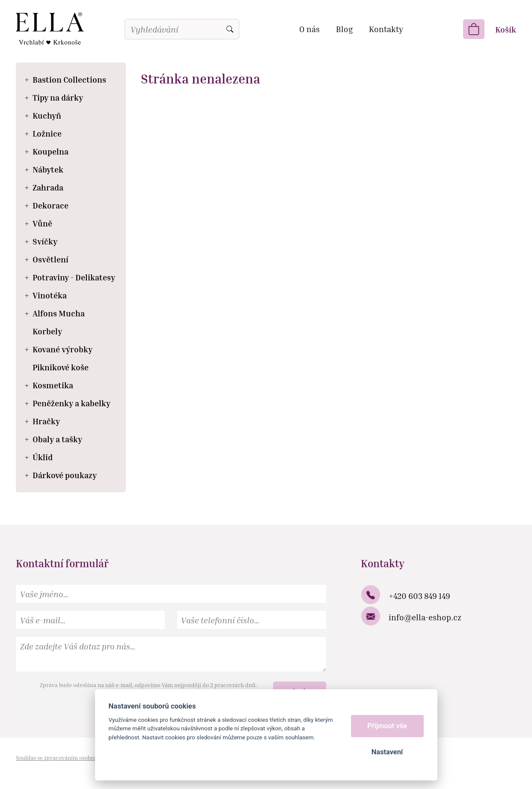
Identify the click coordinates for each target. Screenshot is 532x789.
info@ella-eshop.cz (425, 617)
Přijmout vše (387, 726)
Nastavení (387, 752)
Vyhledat (230, 29)
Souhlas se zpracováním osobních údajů (67, 758)
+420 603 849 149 (419, 596)
